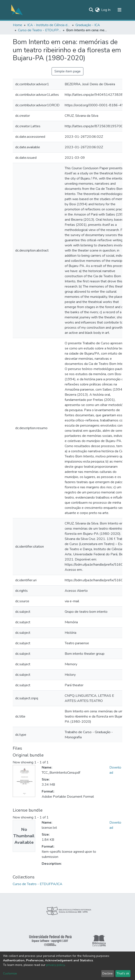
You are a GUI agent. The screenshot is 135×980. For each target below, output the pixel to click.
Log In (106, 10)
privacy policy (55, 965)
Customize (10, 973)
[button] (97, 10)
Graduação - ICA (88, 25)
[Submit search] (91, 10)
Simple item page (67, 71)
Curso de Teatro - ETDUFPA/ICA (40, 30)
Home (18, 25)
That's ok (123, 973)
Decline (107, 973)
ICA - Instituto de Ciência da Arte (49, 25)
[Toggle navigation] (120, 10)
